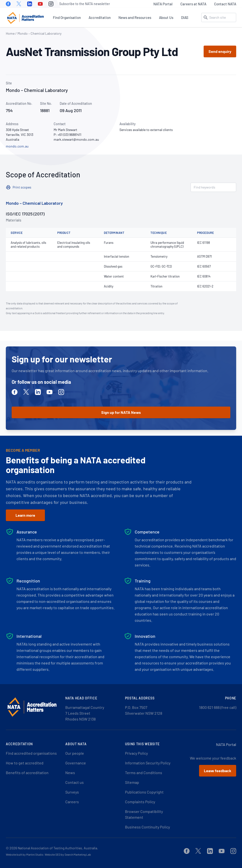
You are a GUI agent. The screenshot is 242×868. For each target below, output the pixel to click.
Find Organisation (67, 17)
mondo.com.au (17, 146)
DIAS (185, 17)
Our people (75, 753)
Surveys (72, 792)
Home (10, 33)
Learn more (25, 515)
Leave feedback (218, 771)
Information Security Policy (148, 763)
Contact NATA (225, 4)
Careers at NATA (193, 4)
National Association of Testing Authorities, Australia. (58, 848)
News (70, 773)
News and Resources (135, 17)
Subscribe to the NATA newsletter (85, 4)
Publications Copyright (144, 792)
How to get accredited (25, 763)
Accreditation (100, 17)
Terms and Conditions (144, 773)
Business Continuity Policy (147, 827)
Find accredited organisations (31, 753)
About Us (166, 17)
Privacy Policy (136, 753)
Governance (76, 763)
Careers (72, 802)
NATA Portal (163, 4)
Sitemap (132, 782)
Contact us (75, 782)
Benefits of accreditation (27, 773)
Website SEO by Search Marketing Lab (68, 854)
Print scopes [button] (22, 187)
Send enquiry (220, 51)
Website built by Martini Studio (25, 854)
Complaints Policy (140, 802)
